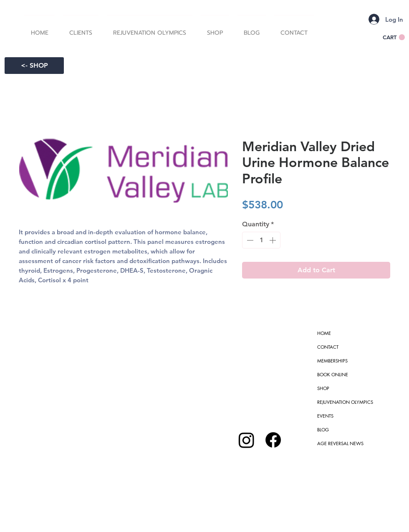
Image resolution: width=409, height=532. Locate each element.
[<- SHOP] (34, 66)
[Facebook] (273, 440)
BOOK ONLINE (333, 374)
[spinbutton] (261, 240)
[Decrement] (249, 240)
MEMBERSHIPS (332, 361)
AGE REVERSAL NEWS (340, 443)
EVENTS (325, 416)
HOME (324, 333)
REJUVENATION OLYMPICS (345, 402)
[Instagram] (246, 440)
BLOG (323, 429)
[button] (81, 29)
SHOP (323, 388)
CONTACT (328, 347)
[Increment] (273, 240)
